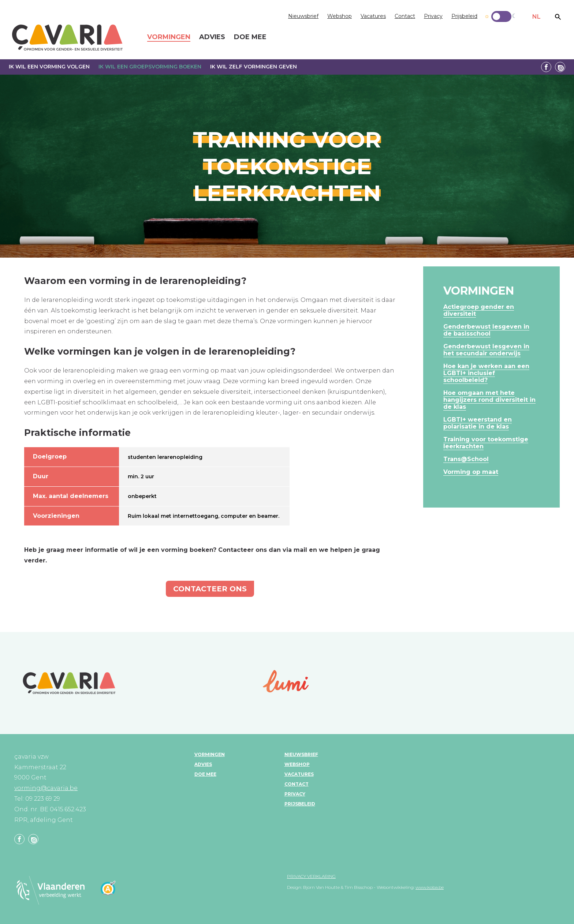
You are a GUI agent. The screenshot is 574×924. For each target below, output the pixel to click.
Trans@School (466, 459)
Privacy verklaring (311, 876)
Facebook (546, 67)
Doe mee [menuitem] (250, 37)
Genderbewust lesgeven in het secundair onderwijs (486, 350)
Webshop (340, 16)
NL (536, 17)
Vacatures (373, 16)
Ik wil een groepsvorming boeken (150, 67)
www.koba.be (430, 887)
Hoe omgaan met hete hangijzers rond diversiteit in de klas (489, 400)
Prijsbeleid (464, 16)
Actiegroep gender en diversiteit (479, 310)
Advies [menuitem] (212, 37)
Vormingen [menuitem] (169, 37)
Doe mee (205, 774)
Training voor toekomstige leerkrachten (486, 443)
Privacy (433, 16)
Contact (405, 16)
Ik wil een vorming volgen (49, 67)
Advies (203, 764)
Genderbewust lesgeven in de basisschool (486, 330)
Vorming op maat (471, 472)
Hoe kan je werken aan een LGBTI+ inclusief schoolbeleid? (486, 373)
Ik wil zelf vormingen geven (254, 67)
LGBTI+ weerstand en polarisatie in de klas (478, 423)
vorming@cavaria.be (46, 788)
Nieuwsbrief (303, 16)
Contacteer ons (210, 589)
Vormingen (210, 754)
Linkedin (560, 67)
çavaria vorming (67, 38)
